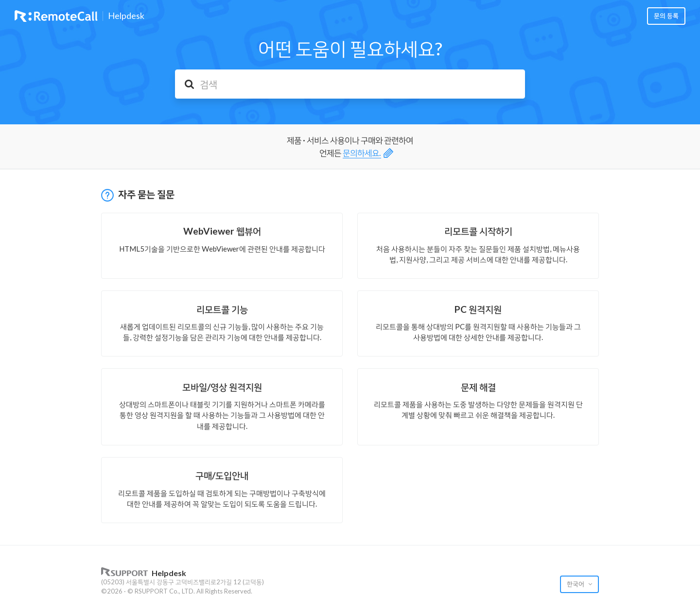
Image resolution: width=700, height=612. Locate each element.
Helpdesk (126, 16)
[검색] (350, 84)
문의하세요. (362, 153)
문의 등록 (666, 16)
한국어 (576, 584)
